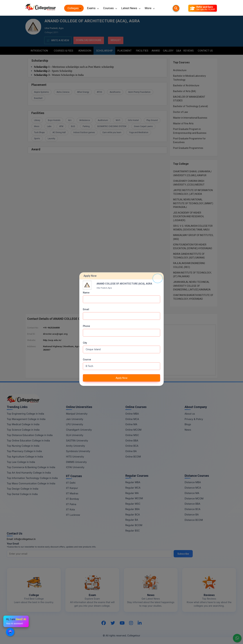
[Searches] (176, 8)
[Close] (158, 278)
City (85, 343)
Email (86, 309)
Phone (86, 326)
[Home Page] (40, 8)
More (148, 8)
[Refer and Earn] (203, 8)
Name (86, 293)
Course (87, 360)
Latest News (129, 8)
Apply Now (122, 378)
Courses (108, 8)
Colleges (73, 8)
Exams (91, 8)
